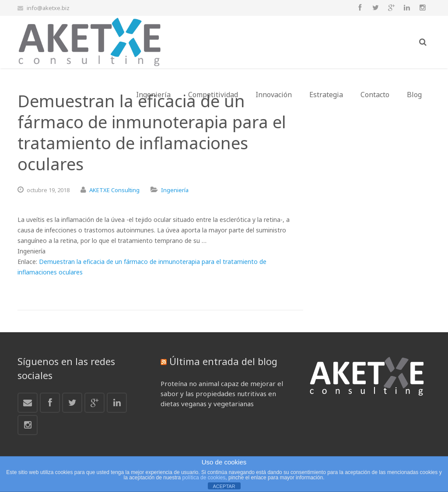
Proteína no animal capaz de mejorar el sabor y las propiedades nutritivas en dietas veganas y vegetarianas (222, 394)
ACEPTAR (224, 486)
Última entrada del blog (223, 361)
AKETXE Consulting (114, 190)
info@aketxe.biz (48, 8)
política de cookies (204, 478)
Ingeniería (175, 190)
